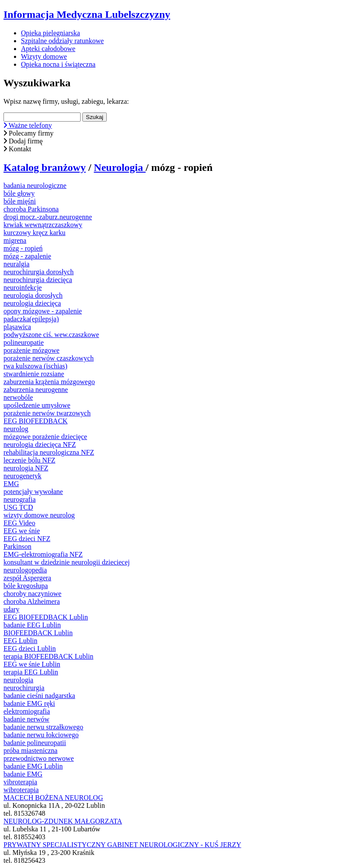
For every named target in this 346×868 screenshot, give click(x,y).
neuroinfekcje (23, 288)
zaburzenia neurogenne (36, 390)
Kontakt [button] (17, 149)
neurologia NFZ (26, 468)
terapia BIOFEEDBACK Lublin (48, 656)
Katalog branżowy (45, 167)
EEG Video (19, 523)
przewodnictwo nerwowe (39, 758)
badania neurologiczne (35, 186)
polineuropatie (24, 342)
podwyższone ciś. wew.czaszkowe (51, 335)
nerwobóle (18, 397)
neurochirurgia (24, 688)
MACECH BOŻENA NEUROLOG (53, 798)
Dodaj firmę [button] (23, 141)
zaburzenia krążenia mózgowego (49, 382)
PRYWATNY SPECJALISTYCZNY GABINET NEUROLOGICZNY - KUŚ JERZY (122, 845)
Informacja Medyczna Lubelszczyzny (87, 14)
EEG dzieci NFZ (27, 539)
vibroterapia (20, 782)
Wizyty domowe (44, 56)
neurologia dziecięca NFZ (40, 444)
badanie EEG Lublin (32, 625)
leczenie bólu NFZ (29, 460)
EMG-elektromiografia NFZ (43, 554)
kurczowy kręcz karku (34, 233)
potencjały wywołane (33, 492)
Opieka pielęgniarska (51, 33)
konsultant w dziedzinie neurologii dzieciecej (67, 562)
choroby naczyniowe (32, 594)
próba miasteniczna (31, 751)
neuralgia (17, 264)
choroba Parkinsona (31, 209)
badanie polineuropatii (35, 743)
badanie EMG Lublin (33, 766)
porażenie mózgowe (31, 350)
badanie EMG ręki (29, 703)
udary (11, 609)
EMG (11, 484)
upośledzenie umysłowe (37, 405)
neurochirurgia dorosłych (39, 272)
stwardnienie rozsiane (34, 374)
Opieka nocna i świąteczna (58, 64)
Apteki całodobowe (48, 49)
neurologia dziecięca (32, 303)
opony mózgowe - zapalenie (43, 311)
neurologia (18, 680)
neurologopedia (25, 570)
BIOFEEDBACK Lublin (38, 633)
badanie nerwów (26, 719)
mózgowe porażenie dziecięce (45, 437)
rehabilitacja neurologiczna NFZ (49, 452)
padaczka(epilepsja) (31, 319)
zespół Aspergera (27, 578)
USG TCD (18, 507)
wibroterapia (21, 790)
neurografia (20, 499)
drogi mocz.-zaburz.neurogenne (48, 217)
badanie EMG (23, 774)
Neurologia (120, 167)
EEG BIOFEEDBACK (36, 421)
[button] (173, 126)
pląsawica (17, 327)
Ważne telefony (28, 125)
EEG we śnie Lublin (32, 664)
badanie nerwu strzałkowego (43, 727)
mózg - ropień (23, 248)
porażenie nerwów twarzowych (47, 413)
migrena (15, 240)
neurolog (16, 429)
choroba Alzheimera (32, 601)
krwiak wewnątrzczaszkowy (43, 225)
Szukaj (95, 117)
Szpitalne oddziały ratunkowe (62, 41)
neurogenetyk (22, 476)
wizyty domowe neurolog (39, 515)
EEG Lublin (20, 641)
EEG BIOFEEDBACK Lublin (46, 617)
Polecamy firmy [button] (29, 133)
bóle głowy (19, 193)
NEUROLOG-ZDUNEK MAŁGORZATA (63, 821)
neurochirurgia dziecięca (38, 280)
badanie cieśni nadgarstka (39, 696)
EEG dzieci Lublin (30, 648)
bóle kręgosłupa (26, 586)
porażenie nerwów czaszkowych (49, 358)
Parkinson (17, 546)
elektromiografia (27, 711)
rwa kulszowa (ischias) (36, 366)
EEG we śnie (22, 531)
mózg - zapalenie (27, 256)
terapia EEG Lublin (31, 672)
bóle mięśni (20, 201)
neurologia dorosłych (33, 295)
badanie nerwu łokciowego (41, 735)
